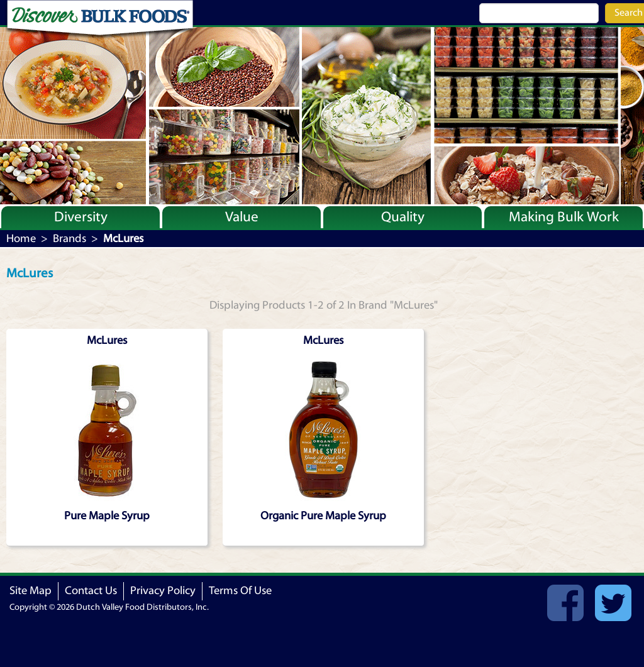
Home (21, 239)
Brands (69, 239)
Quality (403, 217)
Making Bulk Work (564, 217)
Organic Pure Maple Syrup (323, 516)
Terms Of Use (240, 591)
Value (242, 217)
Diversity (81, 217)
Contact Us (91, 591)
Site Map (31, 591)
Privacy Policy (163, 591)
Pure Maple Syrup (107, 516)
